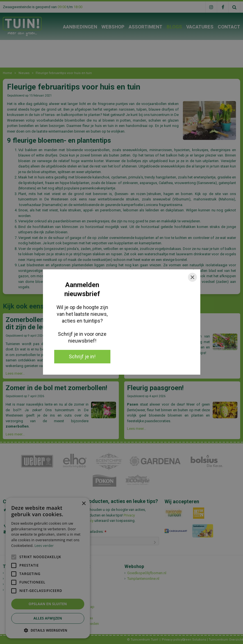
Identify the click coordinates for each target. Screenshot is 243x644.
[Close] (192, 277)
